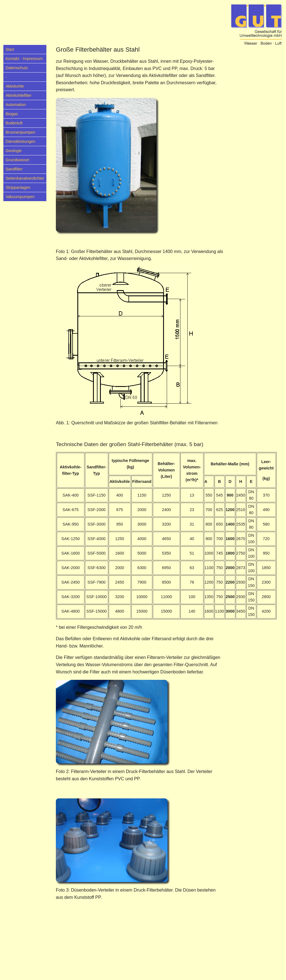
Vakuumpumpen (20, 197)
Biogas (12, 114)
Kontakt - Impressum (24, 59)
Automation (16, 105)
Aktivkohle (15, 86)
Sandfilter (14, 169)
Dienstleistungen (20, 141)
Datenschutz (17, 68)
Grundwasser (18, 160)
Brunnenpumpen (20, 132)
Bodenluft (14, 123)
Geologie (14, 151)
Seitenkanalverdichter (25, 178)
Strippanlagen (18, 187)
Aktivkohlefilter (19, 95)
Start (10, 49)
